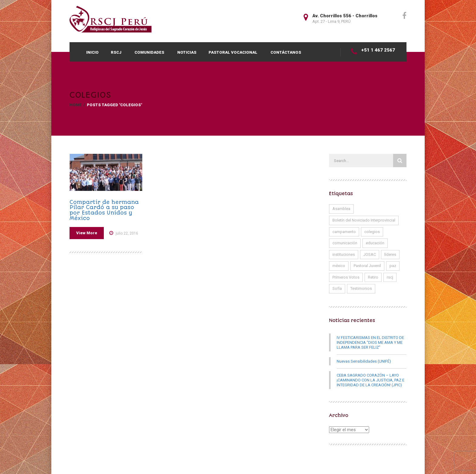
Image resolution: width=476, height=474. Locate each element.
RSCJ (116, 52)
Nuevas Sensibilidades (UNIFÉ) (364, 361)
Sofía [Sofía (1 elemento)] (337, 288)
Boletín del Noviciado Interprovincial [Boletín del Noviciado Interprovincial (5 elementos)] (364, 220)
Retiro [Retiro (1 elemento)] (373, 277)
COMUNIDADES (149, 52)
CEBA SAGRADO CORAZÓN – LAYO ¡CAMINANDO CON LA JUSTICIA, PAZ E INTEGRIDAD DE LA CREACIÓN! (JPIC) (371, 380)
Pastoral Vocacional (233, 52)
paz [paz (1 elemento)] (393, 266)
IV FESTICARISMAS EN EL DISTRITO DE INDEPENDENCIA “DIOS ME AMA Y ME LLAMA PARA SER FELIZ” (370, 342)
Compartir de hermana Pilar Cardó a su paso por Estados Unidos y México (104, 210)
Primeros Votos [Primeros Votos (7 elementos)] (346, 277)
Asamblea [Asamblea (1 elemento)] (341, 209)
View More (87, 233)
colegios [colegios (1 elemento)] (372, 232)
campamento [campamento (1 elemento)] (344, 232)
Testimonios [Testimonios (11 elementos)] (361, 288)
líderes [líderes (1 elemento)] (390, 254)
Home (76, 105)
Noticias (187, 52)
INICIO (92, 52)
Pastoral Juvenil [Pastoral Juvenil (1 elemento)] (367, 266)
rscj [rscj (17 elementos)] (390, 277)
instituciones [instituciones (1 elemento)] (344, 254)
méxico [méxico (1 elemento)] (339, 266)
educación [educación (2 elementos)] (375, 243)
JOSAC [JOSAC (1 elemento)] (370, 254)
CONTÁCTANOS (286, 52)
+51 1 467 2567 (378, 50)
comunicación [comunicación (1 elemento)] (345, 243)
